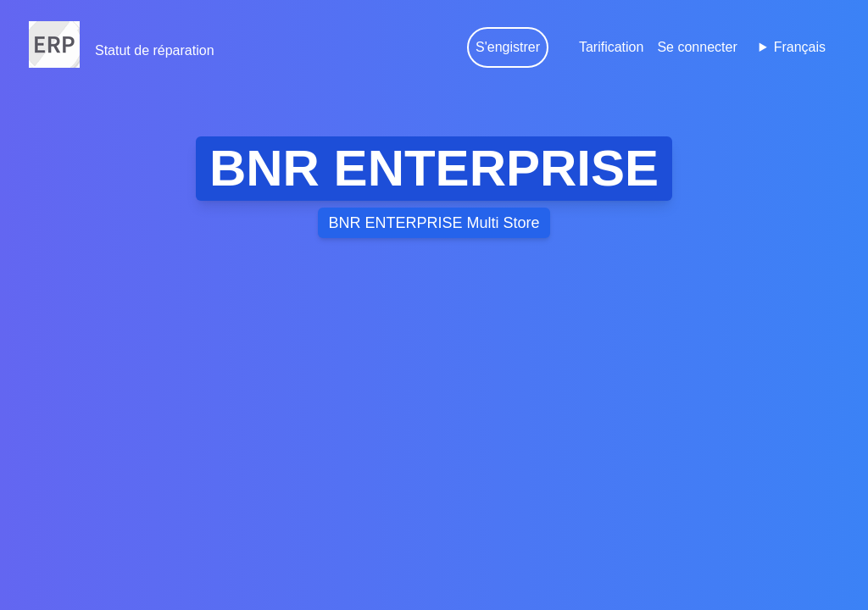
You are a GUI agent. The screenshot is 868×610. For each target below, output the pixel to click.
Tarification (611, 47)
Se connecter (697, 47)
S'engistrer (508, 47)
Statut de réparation (155, 50)
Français (800, 47)
